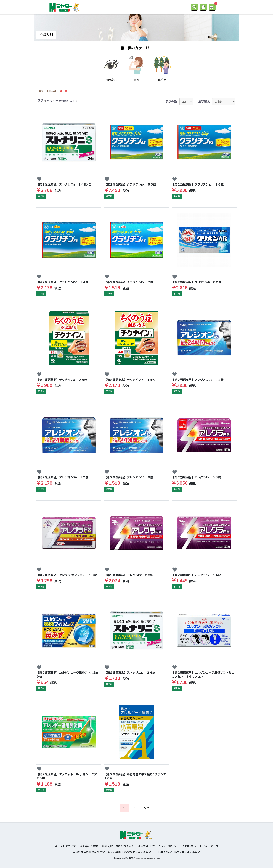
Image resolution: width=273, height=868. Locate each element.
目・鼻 (63, 91)
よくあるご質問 (89, 846)
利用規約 (143, 846)
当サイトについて (65, 846)
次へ (147, 808)
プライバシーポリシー (166, 846)
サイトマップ (210, 846)
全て (41, 91)
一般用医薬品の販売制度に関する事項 (178, 852)
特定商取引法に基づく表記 (118, 846)
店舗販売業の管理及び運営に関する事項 (97, 852)
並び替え (204, 102)
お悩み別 (52, 91)
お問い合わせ (191, 846)
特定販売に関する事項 (138, 852)
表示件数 (171, 102)
